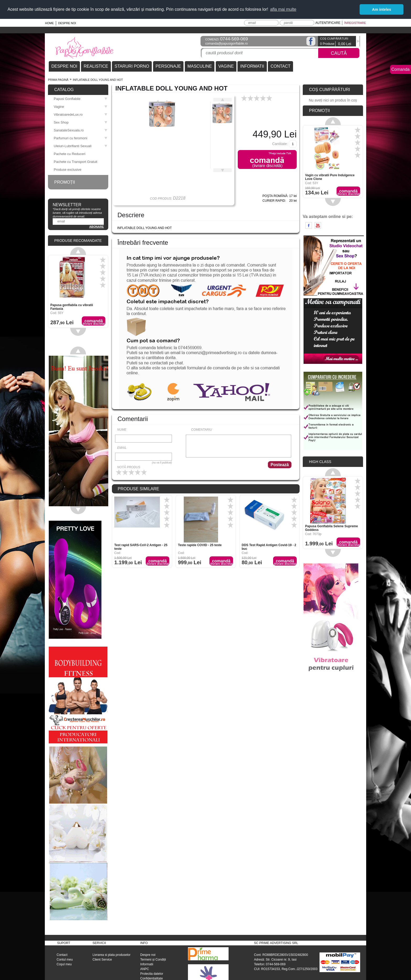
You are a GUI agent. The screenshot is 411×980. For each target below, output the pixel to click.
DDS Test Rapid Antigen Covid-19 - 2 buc (269, 546)
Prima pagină (58, 79)
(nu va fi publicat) (162, 462)
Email (122, 447)
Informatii (147, 963)
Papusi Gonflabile (81, 98)
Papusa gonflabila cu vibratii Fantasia (72, 306)
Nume (122, 429)
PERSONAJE (168, 65)
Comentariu (202, 429)
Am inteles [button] (382, 9)
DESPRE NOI (64, 65)
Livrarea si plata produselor (112, 954)
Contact (62, 954)
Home (49, 22)
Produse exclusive (68, 169)
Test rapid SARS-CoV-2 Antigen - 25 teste (141, 546)
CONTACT (280, 65)
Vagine (81, 106)
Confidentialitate (152, 978)
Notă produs (129, 466)
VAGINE (226, 65)
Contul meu (65, 959)
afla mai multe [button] (283, 9)
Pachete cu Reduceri (70, 153)
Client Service (102, 959)
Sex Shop (81, 122)
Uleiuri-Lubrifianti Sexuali (81, 145)
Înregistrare (355, 22)
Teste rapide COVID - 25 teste (200, 544)
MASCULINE (200, 65)
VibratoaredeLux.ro (81, 114)
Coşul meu (64, 963)
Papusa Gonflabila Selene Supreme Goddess (331, 527)
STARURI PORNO (132, 65)
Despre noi (67, 22)
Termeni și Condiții (153, 959)
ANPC (145, 968)
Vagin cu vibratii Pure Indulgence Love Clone (330, 176)
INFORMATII (252, 65)
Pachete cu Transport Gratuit (75, 161)
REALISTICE (96, 65)
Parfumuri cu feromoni (81, 137)
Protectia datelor (152, 973)
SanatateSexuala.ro (81, 129)
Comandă (158, 561)
